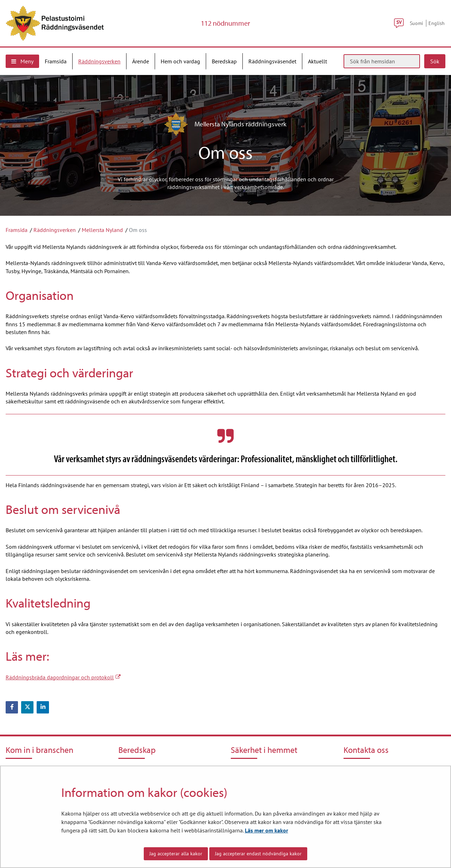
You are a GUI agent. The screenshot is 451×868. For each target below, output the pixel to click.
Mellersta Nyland (102, 230)
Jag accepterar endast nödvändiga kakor (258, 854)
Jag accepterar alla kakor (176, 854)
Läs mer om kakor (267, 830)
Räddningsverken (55, 230)
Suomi (416, 23)
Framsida (17, 230)
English (437, 23)
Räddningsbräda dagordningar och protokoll (63, 677)
